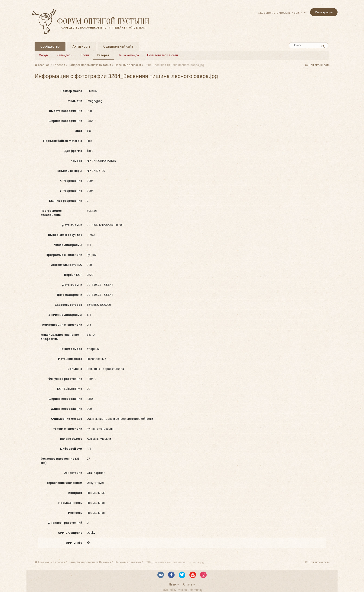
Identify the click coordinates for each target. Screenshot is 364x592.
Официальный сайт (118, 46)
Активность (81, 46)
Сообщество (50, 46)
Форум (44, 55)
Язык (174, 584)
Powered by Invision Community (182, 590)
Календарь (64, 55)
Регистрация (324, 12)
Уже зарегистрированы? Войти (282, 13)
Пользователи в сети (162, 55)
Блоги (85, 55)
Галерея (103, 55)
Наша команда (128, 55)
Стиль (189, 584)
